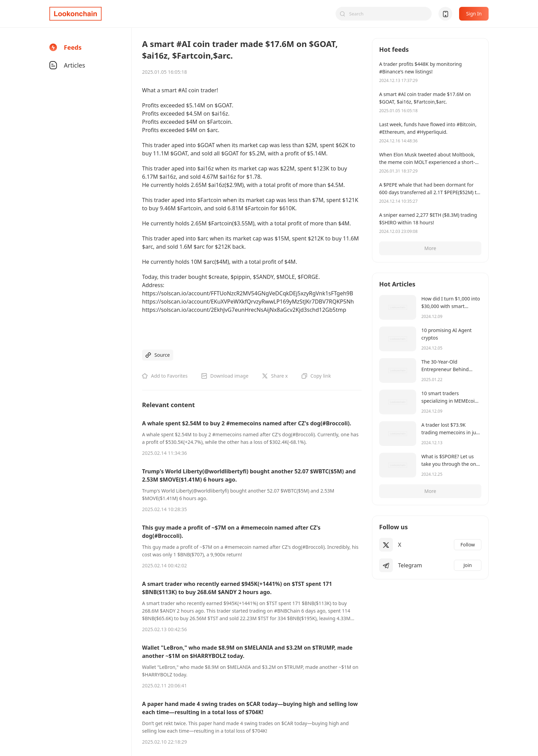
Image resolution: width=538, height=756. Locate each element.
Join (468, 565)
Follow (468, 545)
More (430, 248)
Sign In (474, 14)
